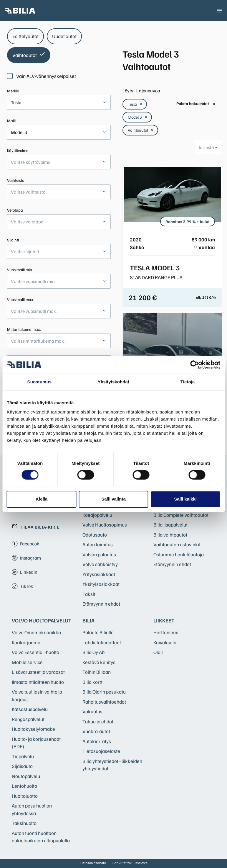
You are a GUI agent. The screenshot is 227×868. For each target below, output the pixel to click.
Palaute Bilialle (98, 632)
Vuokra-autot (96, 731)
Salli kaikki (185, 499)
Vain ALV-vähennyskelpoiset (42, 76)
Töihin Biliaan (97, 672)
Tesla (135, 104)
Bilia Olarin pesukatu (104, 692)
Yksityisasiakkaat (101, 584)
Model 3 (138, 117)
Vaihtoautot (141, 130)
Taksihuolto (24, 823)
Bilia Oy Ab (93, 652)
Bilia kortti (93, 682)
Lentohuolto (24, 786)
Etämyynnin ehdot (101, 604)
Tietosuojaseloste (101, 751)
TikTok (22, 586)
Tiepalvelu (23, 756)
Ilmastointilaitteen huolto (38, 682)
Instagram (26, 558)
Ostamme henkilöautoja (179, 554)
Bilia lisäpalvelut (170, 525)
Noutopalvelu (26, 776)
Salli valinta (113, 499)
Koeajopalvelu (97, 515)
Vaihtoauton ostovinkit (177, 544)
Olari (158, 652)
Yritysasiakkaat (99, 574)
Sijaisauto (22, 766)
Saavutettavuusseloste (130, 863)
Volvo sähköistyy (100, 564)
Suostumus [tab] (40, 381)
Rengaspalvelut (28, 719)
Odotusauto (95, 535)
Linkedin (25, 572)
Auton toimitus (98, 544)
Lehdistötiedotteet (102, 642)
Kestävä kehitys (99, 662)
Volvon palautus (99, 554)
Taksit (89, 594)
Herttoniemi (166, 632)
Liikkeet (164, 620)
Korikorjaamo (26, 642)
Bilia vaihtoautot (170, 535)
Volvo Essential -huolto (35, 652)
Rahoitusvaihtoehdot (104, 702)
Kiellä (42, 499)
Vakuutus (92, 711)
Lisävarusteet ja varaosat (38, 672)
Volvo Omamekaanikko (36, 632)
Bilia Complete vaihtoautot (181, 515)
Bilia (88, 620)
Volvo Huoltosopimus (105, 525)
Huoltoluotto (25, 796)
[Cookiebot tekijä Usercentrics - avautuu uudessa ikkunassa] (194, 364)
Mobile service (27, 662)
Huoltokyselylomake (33, 729)
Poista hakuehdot (196, 104)
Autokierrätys (97, 741)
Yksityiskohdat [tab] (113, 381)
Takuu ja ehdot (98, 721)
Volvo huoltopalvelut (42, 620)
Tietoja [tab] (188, 381)
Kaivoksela (165, 642)
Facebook (25, 544)
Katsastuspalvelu (30, 709)
